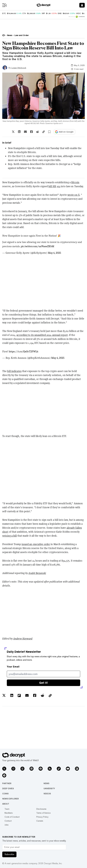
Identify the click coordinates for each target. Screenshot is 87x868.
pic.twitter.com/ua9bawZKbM (37, 246)
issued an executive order (36, 544)
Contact (8, 821)
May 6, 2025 (54, 253)
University (49, 788)
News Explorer (11, 799)
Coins (5, 794)
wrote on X (74, 195)
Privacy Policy (42, 817)
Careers (40, 821)
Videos (47, 794)
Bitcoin (75, 182)
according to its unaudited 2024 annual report (42, 335)
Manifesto (9, 813)
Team (7, 809)
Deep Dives (8, 788)
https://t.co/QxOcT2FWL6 (23, 352)
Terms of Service (43, 813)
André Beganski (37, 573)
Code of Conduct (12, 817)
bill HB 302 (54, 186)
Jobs (7, 825)
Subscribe (9, 854)
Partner (7, 783)
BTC (4, 13)
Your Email (13, 667)
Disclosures (41, 809)
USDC (78, 13)
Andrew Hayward (23, 639)
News (46, 783)
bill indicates (14, 371)
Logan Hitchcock (19, 68)
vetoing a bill (10, 536)
